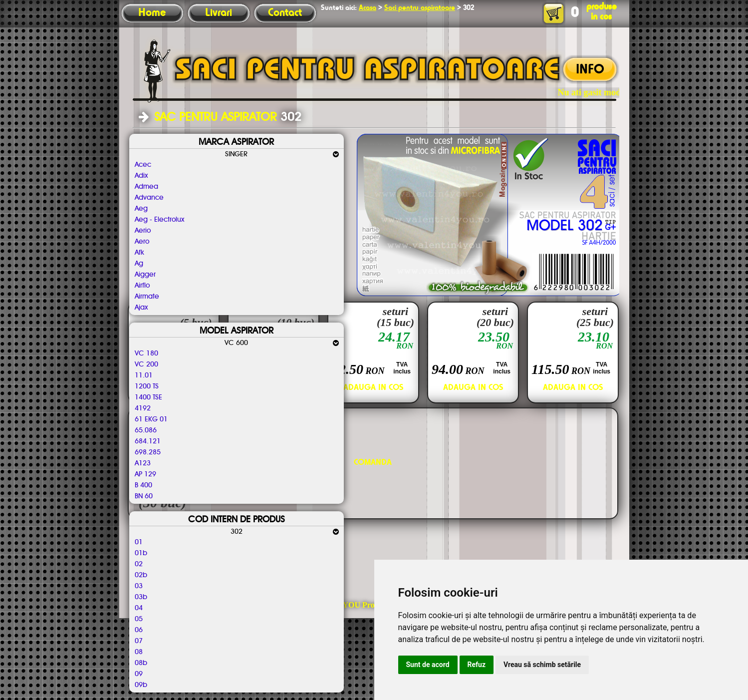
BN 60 (144, 496)
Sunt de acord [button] (428, 665)
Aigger (145, 275)
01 (139, 542)
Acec (143, 165)
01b (141, 553)
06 (139, 630)
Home (152, 13)
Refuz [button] (477, 665)
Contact (285, 13)
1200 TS (147, 386)
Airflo (142, 286)
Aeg (141, 209)
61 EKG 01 (151, 419)
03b (141, 597)
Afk (139, 253)
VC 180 (146, 353)
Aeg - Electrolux (159, 220)
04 (139, 608)
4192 (143, 408)
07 (139, 641)
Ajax (141, 308)
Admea (146, 187)
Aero (142, 242)
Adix (141, 176)
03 (139, 586)
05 (139, 619)
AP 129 (145, 474)
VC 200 (146, 364)
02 (139, 564)
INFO (590, 70)
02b (141, 575)
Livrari (219, 13)
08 (139, 652)
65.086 (146, 430)
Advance (149, 198)
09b (141, 685)
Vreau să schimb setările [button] (542, 665)
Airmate (147, 297)
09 (139, 674)
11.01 (144, 375)
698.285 (148, 452)
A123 (143, 463)
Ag (139, 264)
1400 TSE (148, 397)
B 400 (143, 485)
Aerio (143, 231)
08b (141, 663)
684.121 (148, 441)
